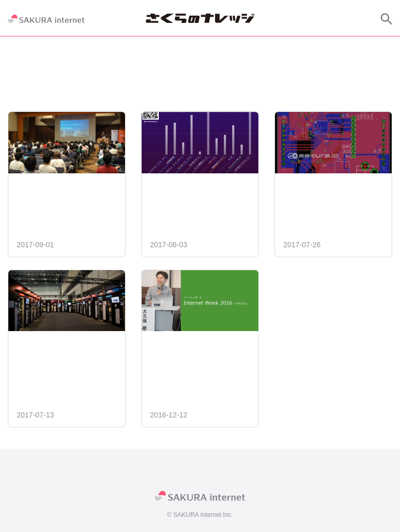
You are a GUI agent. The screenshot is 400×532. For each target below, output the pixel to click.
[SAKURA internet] (46, 19)
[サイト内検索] (386, 19)
